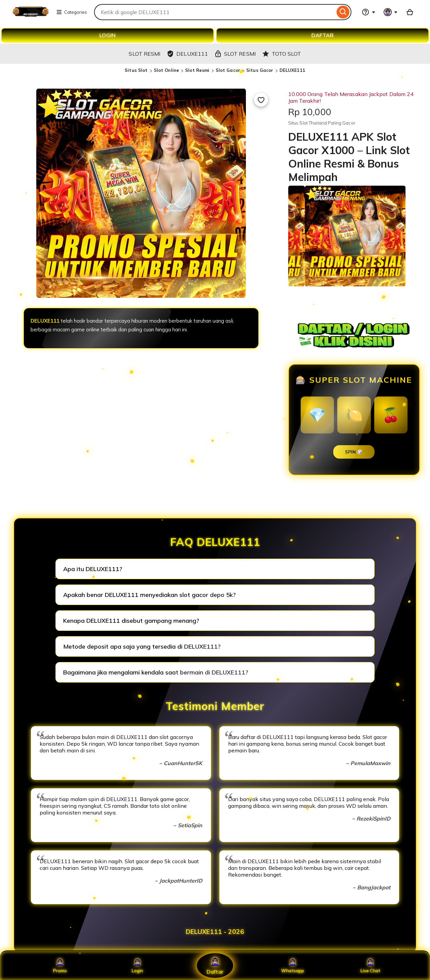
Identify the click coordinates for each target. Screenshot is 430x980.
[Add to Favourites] (261, 100)
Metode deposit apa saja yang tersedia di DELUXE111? (142, 646)
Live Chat (370, 966)
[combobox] (214, 12)
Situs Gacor (260, 70)
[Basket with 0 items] (410, 12)
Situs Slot (136, 70)
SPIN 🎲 (354, 452)
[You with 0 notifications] (391, 12)
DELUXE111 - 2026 (215, 932)
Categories (72, 12)
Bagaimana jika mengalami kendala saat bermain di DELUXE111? (156, 672)
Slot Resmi (197, 70)
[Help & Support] (369, 12)
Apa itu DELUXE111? (93, 569)
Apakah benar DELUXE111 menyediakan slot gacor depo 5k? (149, 595)
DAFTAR (322, 35)
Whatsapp (293, 966)
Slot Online (166, 70)
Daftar (215, 965)
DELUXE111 (292, 70)
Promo (60, 966)
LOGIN (107, 35)
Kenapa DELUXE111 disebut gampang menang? (131, 621)
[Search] (343, 12)
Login (137, 966)
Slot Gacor (228, 70)
